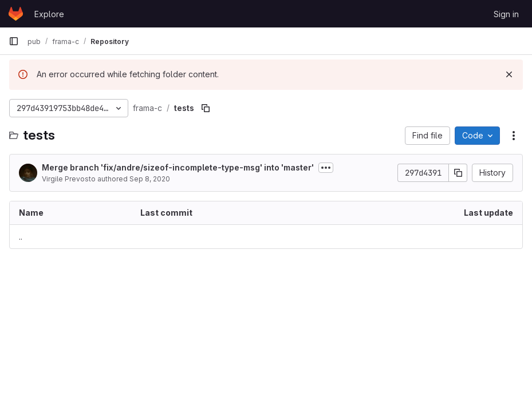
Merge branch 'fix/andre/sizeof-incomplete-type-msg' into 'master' (178, 167)
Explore (49, 14)
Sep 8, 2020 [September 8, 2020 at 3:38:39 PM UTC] (150, 179)
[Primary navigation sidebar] (14, 41)
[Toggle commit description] (326, 168)
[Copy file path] (206, 108)
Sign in (506, 14)
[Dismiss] (509, 74)
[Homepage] (16, 14)
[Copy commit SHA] (458, 173)
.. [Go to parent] (21, 237)
